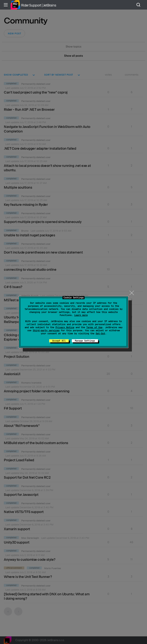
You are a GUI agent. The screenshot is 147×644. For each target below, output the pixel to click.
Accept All (59, 341)
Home (15, 5)
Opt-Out (100, 334)
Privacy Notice (65, 327)
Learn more (81, 315)
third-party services (46, 330)
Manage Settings (85, 341)
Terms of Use (94, 327)
